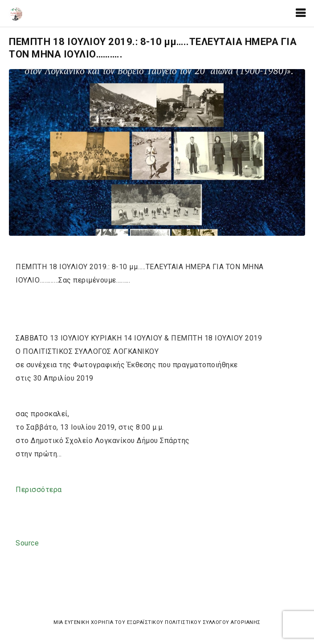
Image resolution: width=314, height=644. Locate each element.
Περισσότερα (39, 490)
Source (27, 543)
